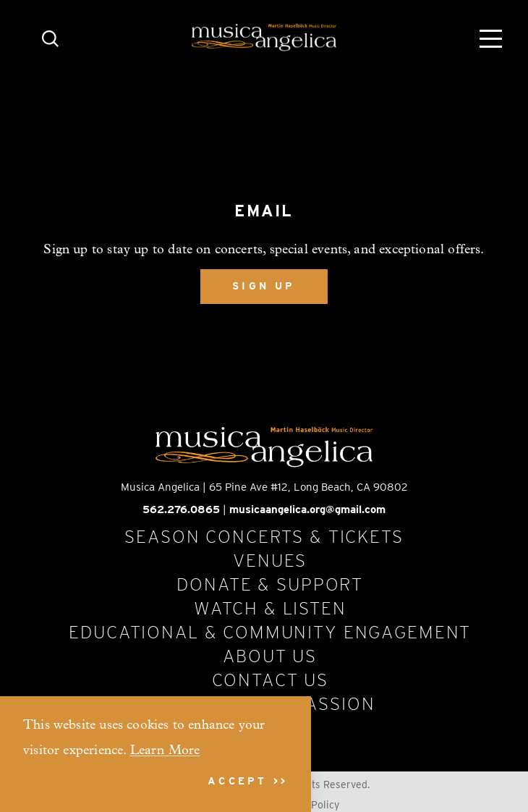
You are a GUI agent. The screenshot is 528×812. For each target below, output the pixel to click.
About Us (270, 656)
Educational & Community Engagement (270, 632)
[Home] (264, 37)
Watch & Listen (270, 608)
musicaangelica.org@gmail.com (307, 509)
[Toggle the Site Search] (50, 37)
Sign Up (264, 286)
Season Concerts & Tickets (264, 536)
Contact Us (271, 680)
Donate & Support (270, 584)
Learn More (165, 751)
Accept (237, 781)
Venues (270, 560)
